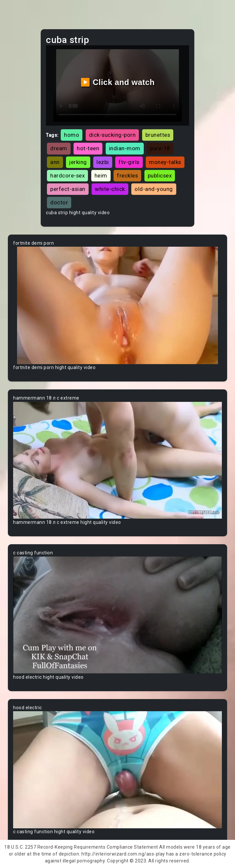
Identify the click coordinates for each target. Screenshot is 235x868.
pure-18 (160, 148)
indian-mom (125, 148)
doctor (59, 202)
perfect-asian (68, 189)
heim (101, 176)
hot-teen (88, 148)
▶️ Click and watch (118, 82)
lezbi (103, 162)
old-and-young (154, 189)
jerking (78, 162)
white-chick (110, 189)
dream (59, 148)
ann (55, 162)
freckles (127, 176)
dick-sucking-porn (112, 135)
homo (72, 135)
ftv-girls (129, 162)
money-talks (165, 162)
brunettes (158, 135)
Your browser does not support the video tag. (117, 305)
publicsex (160, 176)
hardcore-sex (67, 176)
